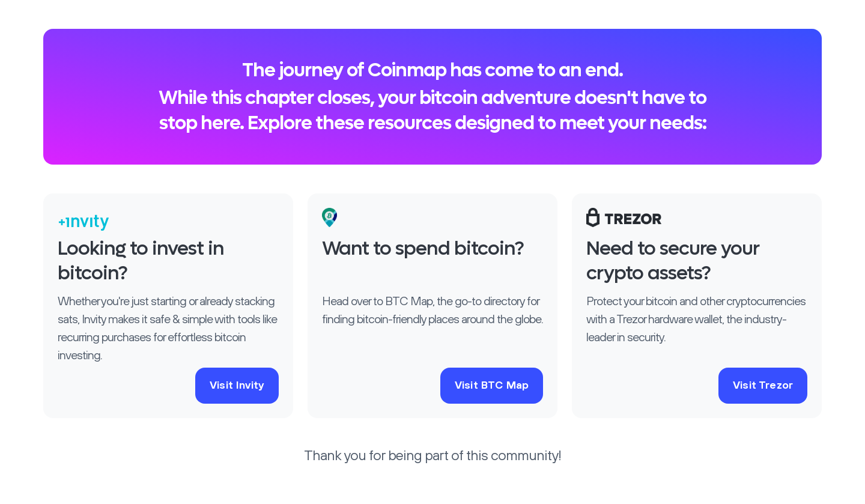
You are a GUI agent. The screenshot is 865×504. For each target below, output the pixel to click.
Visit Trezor (763, 386)
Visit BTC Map (492, 386)
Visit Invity (237, 386)
